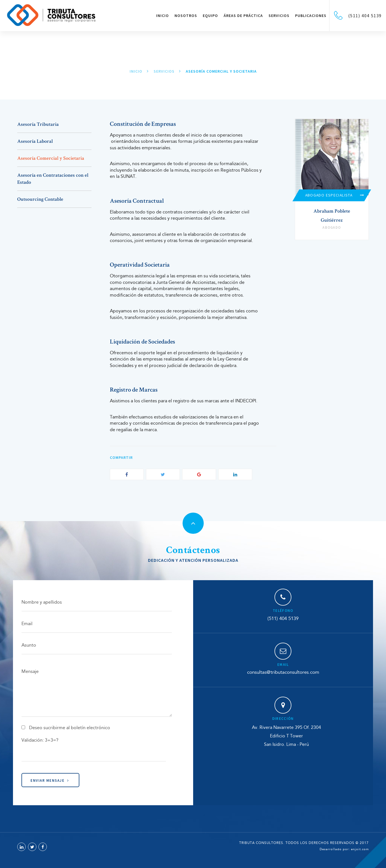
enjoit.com (360, 849)
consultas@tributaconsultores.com (283, 673)
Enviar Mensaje (50, 780)
